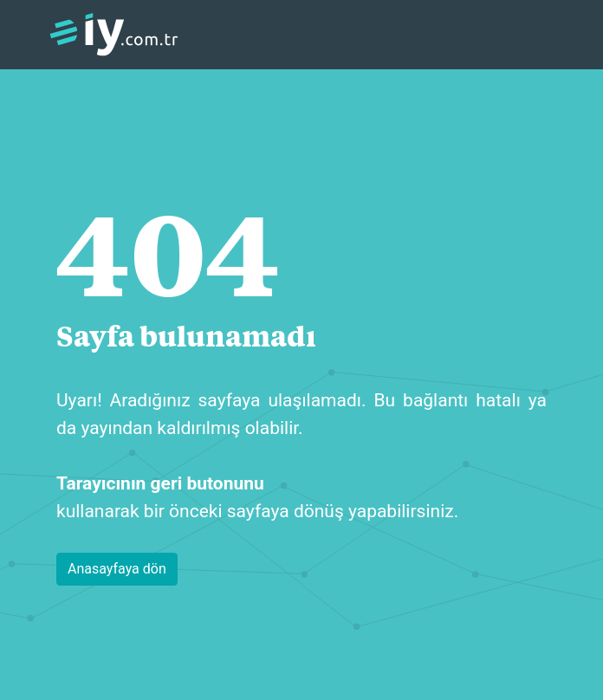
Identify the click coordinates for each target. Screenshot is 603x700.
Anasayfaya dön (117, 569)
